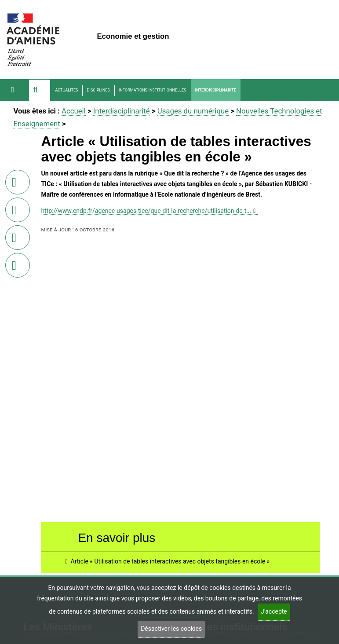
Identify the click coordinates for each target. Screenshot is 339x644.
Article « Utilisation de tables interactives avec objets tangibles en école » (170, 561)
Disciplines (98, 90)
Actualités (66, 90)
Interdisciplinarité (216, 90)
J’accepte (274, 611)
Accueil (74, 111)
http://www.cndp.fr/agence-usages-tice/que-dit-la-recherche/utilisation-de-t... (146, 211)
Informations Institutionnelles (153, 90)
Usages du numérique (193, 111)
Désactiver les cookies (171, 629)
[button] (40, 90)
